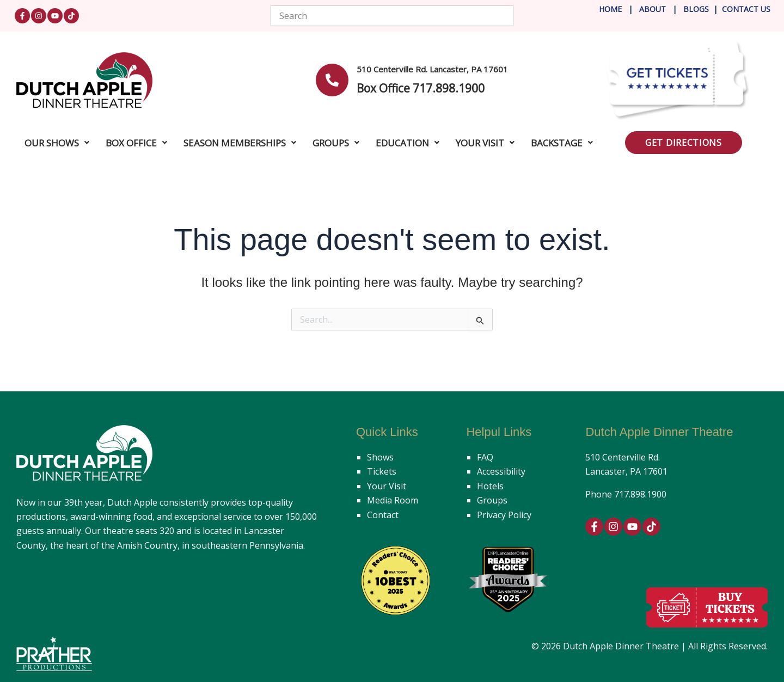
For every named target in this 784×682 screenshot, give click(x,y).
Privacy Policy (504, 515)
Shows (380, 457)
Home (610, 9)
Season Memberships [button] (240, 143)
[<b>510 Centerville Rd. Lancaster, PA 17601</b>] (332, 80)
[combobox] (392, 16)
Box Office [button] (136, 143)
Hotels (490, 486)
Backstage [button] (562, 143)
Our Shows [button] (57, 143)
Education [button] (408, 143)
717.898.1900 (640, 494)
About (654, 9)
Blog (693, 9)
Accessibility (501, 471)
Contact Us (746, 9)
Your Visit (387, 486)
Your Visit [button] (485, 143)
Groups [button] (336, 143)
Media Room (393, 500)
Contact (383, 515)
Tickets (382, 471)
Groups (492, 500)
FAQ (485, 457)
